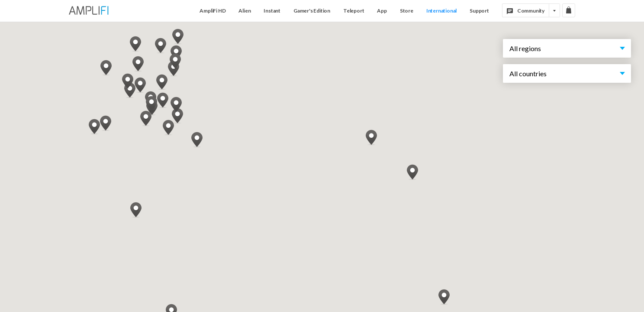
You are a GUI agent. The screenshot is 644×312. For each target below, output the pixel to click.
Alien (245, 11)
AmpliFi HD (213, 11)
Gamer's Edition (312, 11)
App (382, 11)
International (441, 11)
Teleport (354, 11)
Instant (272, 11)
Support (479, 11)
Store (407, 11)
